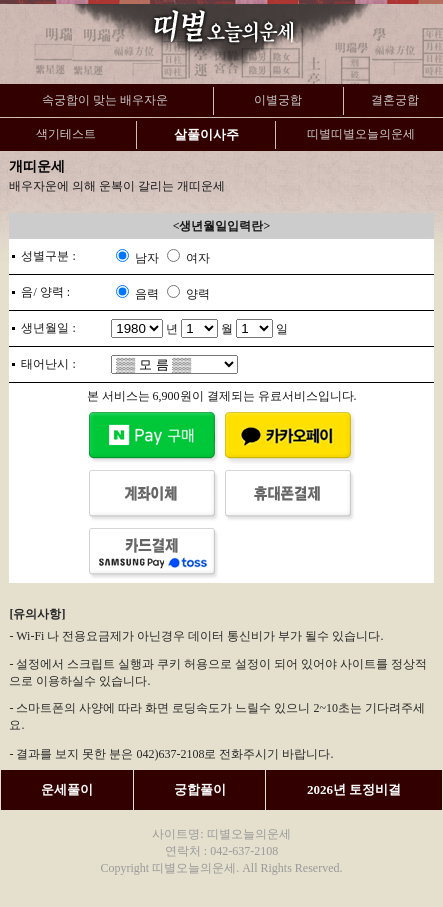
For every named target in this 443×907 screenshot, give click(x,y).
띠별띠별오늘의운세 (361, 134)
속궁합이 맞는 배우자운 (105, 100)
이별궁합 (278, 100)
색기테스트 (66, 134)
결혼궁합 (395, 100)
